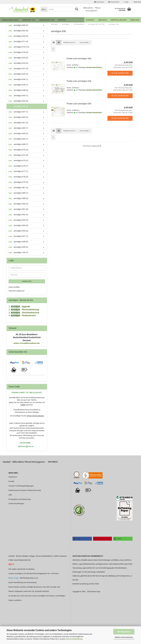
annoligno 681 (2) (18, 188)
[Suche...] (44, 9)
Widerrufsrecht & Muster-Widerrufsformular (25, 490)
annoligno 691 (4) (18, 209)
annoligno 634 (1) (18, 79)
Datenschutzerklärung (74, 639)
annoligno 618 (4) (18, 52)
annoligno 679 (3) (18, 182)
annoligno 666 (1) (18, 139)
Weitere (62, 20)
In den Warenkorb (120, 73)
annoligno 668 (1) (18, 144)
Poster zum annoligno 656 (79, 59)
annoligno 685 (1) (18, 193)
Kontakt (90, 20)
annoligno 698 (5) (18, 242)
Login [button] (126, 2)
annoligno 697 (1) (18, 236)
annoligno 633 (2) (18, 74)
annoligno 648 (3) (18, 90)
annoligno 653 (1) (18, 96)
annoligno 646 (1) (18, 85)
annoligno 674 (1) (18, 166)
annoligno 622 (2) (18, 58)
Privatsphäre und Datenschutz (20, 499)
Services (103, 20)
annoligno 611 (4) (18, 41)
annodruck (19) (47, 20)
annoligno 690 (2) (18, 204)
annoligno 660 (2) (18, 117)
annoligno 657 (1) (18, 112)
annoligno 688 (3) (18, 198)
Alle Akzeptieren (124, 632)
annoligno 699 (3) (18, 247)
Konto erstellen (14, 287)
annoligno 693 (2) (18, 220)
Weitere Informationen (124, 637)
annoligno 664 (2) (18, 133)
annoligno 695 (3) (18, 231)
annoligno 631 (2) (18, 68)
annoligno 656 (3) (18, 106)
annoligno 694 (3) (18, 225)
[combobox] (70, 43)
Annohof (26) (29, 20)
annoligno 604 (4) (18, 36)
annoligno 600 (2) (18, 25)
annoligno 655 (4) (18, 101)
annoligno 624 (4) (18, 63)
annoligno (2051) (10, 20)
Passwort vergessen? (17, 291)
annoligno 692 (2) (18, 215)
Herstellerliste (119, 20)
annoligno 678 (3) (18, 177)
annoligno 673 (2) (18, 160)
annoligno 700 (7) (18, 252)
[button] (114, 2)
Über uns (135, 20)
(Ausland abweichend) (94, 67)
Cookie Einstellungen (16, 504)
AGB (10, 495)
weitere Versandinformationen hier (27, 343)
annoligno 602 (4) (18, 31)
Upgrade (25, 306)
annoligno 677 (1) (18, 171)
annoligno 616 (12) (19, 47)
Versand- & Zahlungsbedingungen (21, 486)
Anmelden (27, 281)
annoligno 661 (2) (18, 123)
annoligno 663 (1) (18, 128)
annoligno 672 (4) (18, 155)
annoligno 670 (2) (18, 150)
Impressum (99, 2)
